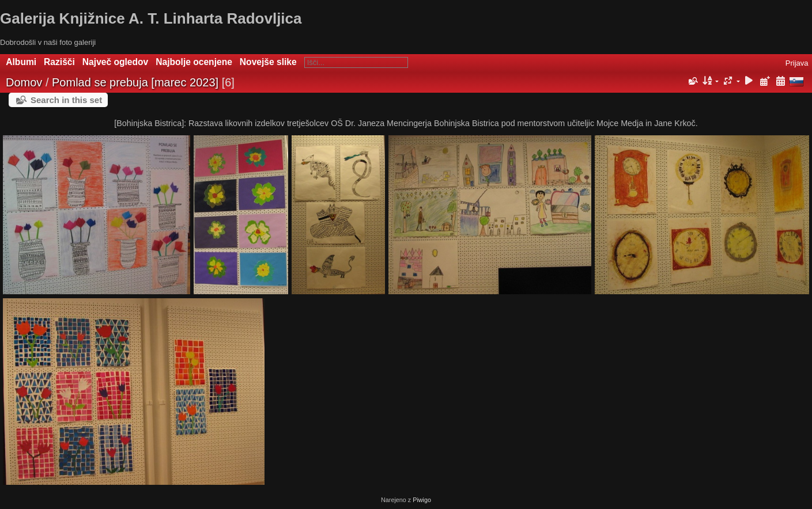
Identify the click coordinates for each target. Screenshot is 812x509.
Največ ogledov (115, 62)
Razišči (59, 62)
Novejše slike (268, 62)
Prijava (797, 63)
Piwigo (422, 500)
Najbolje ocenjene (194, 62)
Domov (24, 82)
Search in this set (66, 100)
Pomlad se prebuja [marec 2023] (135, 82)
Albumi (21, 62)
